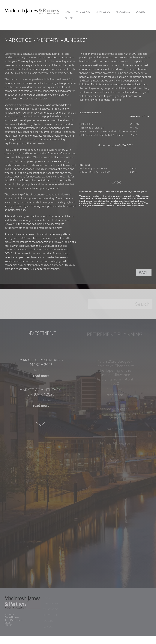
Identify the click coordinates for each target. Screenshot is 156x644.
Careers (140, 12)
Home (67, 12)
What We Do (103, 12)
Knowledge (123, 12)
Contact (69, 18)
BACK (144, 273)
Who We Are (83, 12)
